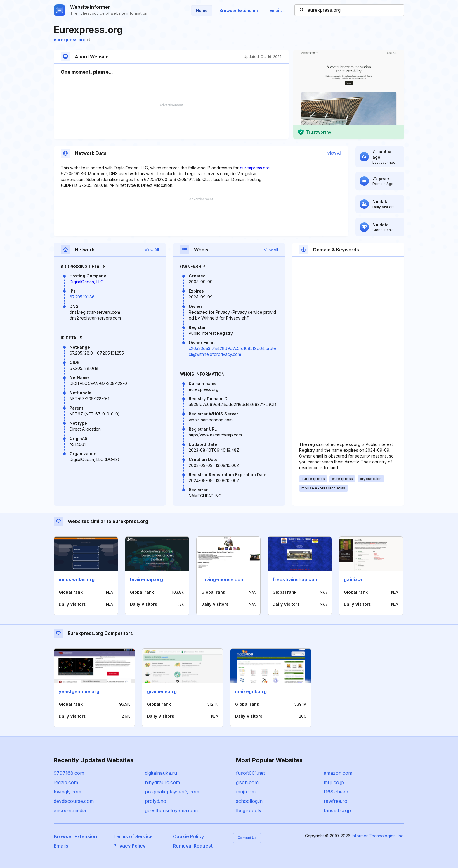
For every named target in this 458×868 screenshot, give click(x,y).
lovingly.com (67, 792)
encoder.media (70, 810)
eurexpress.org (72, 40)
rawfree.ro (335, 801)
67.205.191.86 (82, 297)
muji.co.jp (334, 782)
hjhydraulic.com (162, 782)
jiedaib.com (66, 782)
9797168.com (69, 773)
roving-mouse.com (223, 579)
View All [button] (335, 153)
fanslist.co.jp (337, 810)
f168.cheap (336, 792)
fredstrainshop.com (295, 579)
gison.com (247, 782)
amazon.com (338, 773)
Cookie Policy (188, 836)
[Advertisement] (171, 121)
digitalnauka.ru (161, 773)
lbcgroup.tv (249, 810)
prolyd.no (156, 801)
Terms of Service (133, 836)
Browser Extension (239, 10)
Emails (276, 10)
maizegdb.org (251, 691)
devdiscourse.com (74, 801)
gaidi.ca (353, 579)
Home (202, 10)
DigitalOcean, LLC (86, 282)
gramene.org (162, 691)
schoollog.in (249, 801)
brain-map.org (146, 579)
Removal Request (193, 846)
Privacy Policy (129, 846)
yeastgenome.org (79, 691)
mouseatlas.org (77, 579)
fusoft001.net (250, 773)
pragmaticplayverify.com (172, 792)
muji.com (246, 792)
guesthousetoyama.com (171, 810)
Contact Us (247, 838)
